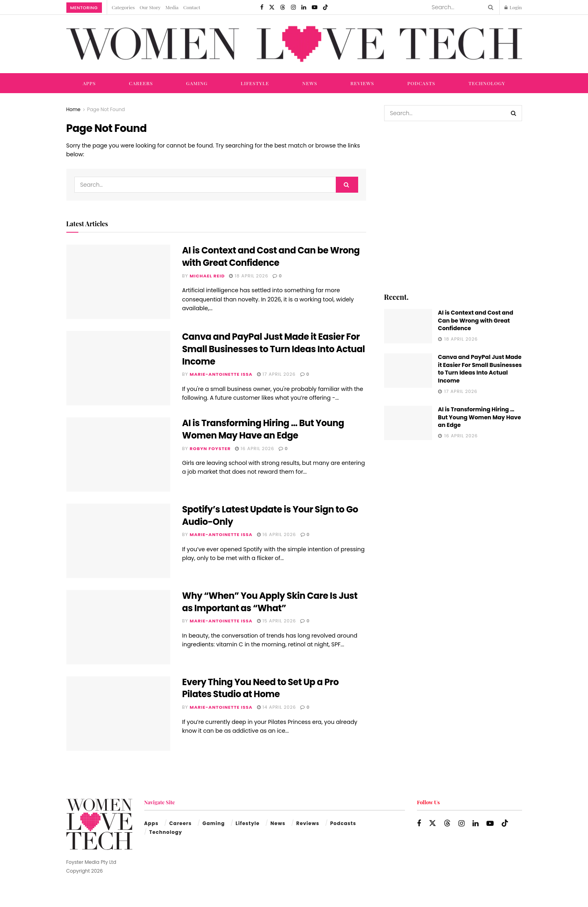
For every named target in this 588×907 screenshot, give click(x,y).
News (310, 83)
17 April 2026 (276, 374)
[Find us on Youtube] (315, 7)
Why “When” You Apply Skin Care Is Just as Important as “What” (270, 602)
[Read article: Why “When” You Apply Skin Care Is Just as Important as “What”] (118, 627)
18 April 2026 (249, 276)
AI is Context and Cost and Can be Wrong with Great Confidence (271, 257)
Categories (124, 7)
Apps (89, 83)
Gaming (197, 83)
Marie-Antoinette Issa (221, 374)
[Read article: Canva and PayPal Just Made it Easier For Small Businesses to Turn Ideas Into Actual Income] (118, 368)
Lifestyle (255, 83)
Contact (192, 7)
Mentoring (84, 8)
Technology (487, 83)
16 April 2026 (255, 449)
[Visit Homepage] (294, 44)
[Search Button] (489, 7)
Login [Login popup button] (513, 7)
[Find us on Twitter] (272, 7)
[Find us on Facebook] (262, 7)
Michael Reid (207, 276)
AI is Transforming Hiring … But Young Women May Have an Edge (263, 429)
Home (74, 109)
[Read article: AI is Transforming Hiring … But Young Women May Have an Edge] (118, 454)
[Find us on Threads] (283, 7)
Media (172, 7)
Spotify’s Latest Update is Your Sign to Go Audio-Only (270, 516)
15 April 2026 (277, 621)
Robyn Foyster (210, 449)
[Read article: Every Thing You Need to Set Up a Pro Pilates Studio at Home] (118, 714)
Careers (141, 83)
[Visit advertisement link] (453, 206)
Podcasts (421, 83)
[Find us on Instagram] (293, 7)
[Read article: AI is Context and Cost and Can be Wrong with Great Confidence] (118, 282)
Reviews (362, 83)
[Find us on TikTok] (325, 7)
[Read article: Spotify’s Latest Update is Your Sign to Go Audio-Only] (118, 541)
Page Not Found (106, 109)
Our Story (150, 7)
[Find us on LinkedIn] (304, 7)
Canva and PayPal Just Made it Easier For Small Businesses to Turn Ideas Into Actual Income (274, 349)
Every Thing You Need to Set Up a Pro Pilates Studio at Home (261, 688)
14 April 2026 (277, 707)
